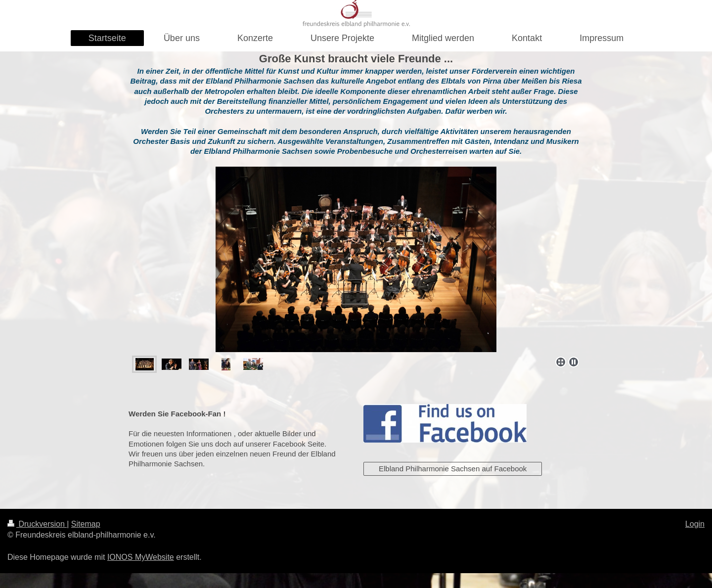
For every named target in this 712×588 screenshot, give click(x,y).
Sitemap (86, 524)
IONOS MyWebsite (141, 557)
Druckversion (37, 524)
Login (695, 524)
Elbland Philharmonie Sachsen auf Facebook (453, 469)
